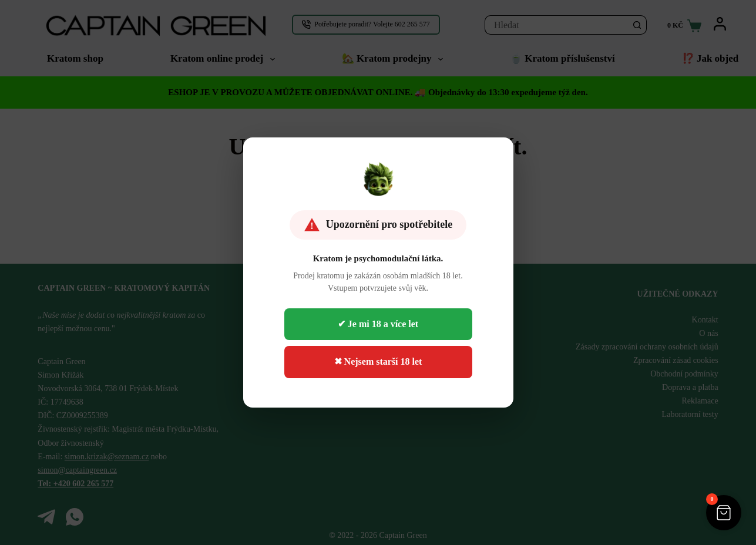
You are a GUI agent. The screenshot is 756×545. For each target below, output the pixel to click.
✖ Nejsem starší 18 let (378, 361)
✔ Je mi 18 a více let (378, 324)
